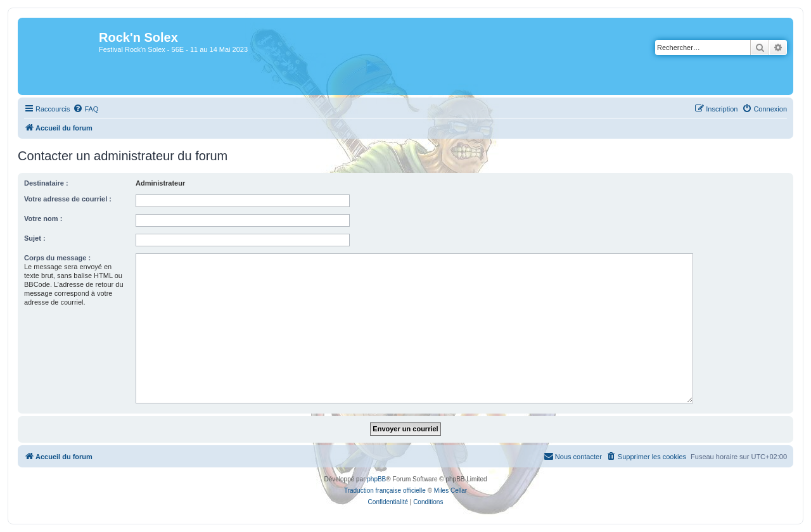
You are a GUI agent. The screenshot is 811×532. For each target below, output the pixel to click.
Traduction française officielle (385, 491)
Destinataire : (46, 183)
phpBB (376, 479)
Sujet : (35, 238)
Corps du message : (57, 258)
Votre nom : (43, 218)
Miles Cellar (450, 491)
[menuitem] (86, 109)
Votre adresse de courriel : (68, 199)
